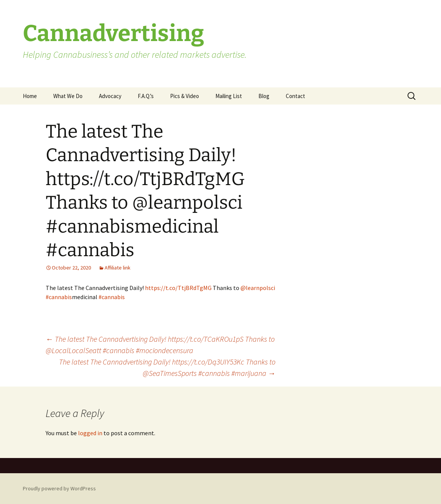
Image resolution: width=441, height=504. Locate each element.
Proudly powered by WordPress (59, 488)
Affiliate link (118, 268)
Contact (295, 96)
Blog (264, 96)
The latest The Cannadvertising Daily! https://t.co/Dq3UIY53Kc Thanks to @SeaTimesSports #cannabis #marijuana (167, 367)
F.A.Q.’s (146, 96)
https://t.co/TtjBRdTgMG (178, 288)
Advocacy (110, 96)
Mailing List (229, 96)
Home (30, 96)
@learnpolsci (258, 288)
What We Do (68, 96)
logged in (90, 433)
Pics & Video (185, 96)
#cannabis (59, 297)
